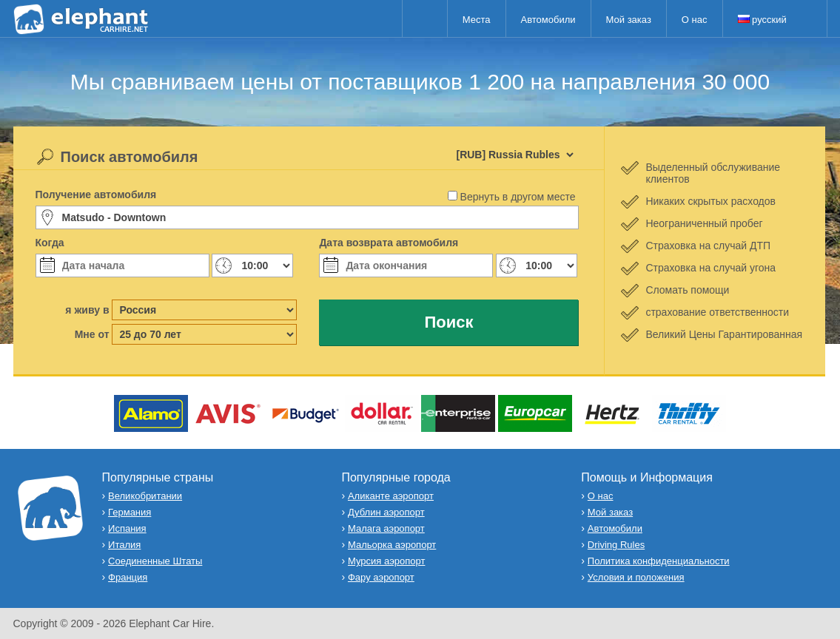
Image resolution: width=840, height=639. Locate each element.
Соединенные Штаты (155, 561)
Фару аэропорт (381, 577)
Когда (50, 243)
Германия (130, 512)
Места (477, 20)
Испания (127, 528)
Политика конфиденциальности (659, 561)
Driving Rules (616, 545)
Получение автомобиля (96, 195)
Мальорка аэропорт (392, 545)
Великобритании (145, 496)
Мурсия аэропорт (386, 561)
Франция (128, 577)
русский (762, 20)
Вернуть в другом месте (518, 197)
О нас (695, 20)
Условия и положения (636, 577)
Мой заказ (629, 20)
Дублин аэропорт (386, 512)
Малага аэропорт (386, 528)
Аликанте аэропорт (391, 496)
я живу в (87, 310)
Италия (124, 545)
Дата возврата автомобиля (389, 243)
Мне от (92, 334)
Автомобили (548, 20)
